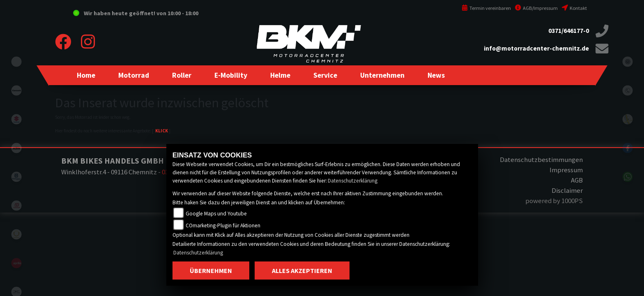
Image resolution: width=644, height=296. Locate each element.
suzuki (16, 119)
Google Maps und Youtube (216, 214)
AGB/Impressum (536, 8)
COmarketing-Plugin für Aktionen (223, 225)
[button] (134, 75)
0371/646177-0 (569, 31)
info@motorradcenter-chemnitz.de (536, 48)
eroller (16, 62)
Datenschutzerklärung (353, 181)
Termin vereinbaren (486, 8)
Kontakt (574, 8)
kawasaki (16, 90)
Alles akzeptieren (302, 271)
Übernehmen (211, 271)
